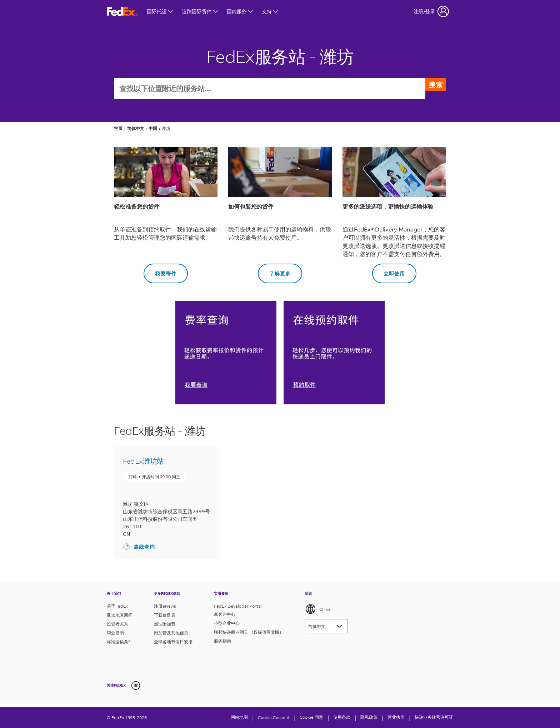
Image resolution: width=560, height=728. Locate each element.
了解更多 (274, 271)
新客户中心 (225, 614)
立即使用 (389, 271)
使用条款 (342, 717)
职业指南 (115, 633)
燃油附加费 (165, 624)
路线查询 (139, 547)
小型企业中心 (227, 623)
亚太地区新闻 (120, 615)
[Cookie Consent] (274, 717)
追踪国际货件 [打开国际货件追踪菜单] (200, 11)
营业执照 (396, 717)
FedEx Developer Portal (238, 606)
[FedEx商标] (122, 12)
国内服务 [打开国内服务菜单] (240, 11)
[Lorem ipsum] (326, 626)
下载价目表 (165, 615)
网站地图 (239, 717)
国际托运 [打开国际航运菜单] (160, 11)
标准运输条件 (120, 642)
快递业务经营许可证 (434, 717)
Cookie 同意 (311, 717)
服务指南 (222, 641)
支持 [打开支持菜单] (270, 11)
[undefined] (136, 685)
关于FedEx (117, 606)
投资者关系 (117, 624)
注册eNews (165, 606)
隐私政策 (369, 717)
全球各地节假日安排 (173, 642)
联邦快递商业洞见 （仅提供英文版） (249, 632)
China (318, 609)
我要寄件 (160, 271)
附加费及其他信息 (171, 633)
